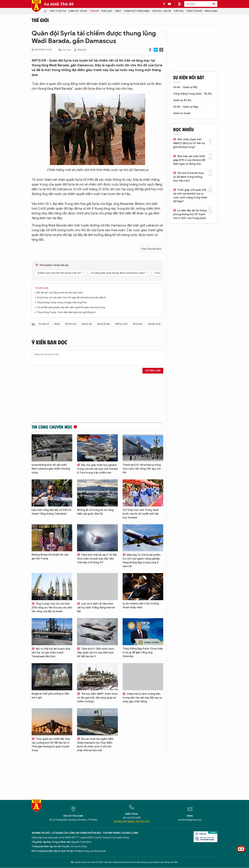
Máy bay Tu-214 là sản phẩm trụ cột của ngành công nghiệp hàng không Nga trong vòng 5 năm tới (141, 561)
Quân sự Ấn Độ (182, 100)
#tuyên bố (44, 324)
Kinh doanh (211, 11)
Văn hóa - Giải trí (161, 11)
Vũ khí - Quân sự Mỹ (185, 87)
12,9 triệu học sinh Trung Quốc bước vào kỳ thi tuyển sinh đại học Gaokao (141, 514)
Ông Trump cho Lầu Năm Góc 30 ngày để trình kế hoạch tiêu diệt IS (71, 298)
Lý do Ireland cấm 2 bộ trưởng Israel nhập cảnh (141, 606)
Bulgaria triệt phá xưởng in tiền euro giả (50, 696)
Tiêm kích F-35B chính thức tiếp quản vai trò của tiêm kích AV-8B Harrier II (96, 653)
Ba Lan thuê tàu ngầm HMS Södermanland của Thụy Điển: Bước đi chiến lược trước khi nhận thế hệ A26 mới (95, 745)
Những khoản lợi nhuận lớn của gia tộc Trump (50, 557)
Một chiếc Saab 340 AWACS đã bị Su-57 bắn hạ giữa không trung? (189, 143)
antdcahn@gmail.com (190, 820)
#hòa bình (138, 324)
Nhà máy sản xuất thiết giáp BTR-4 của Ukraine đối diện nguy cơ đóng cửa (189, 160)
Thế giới (94, 11)
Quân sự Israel (182, 113)
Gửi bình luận (153, 371)
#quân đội (87, 324)
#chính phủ (71, 324)
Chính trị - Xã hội (78, 11)
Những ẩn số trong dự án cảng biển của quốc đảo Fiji (95, 512)
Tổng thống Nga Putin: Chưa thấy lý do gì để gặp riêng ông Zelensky (143, 653)
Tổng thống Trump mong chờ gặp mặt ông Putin (62, 303)
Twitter (156, 50)
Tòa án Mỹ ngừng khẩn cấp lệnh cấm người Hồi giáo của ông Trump (71, 307)
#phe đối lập (104, 324)
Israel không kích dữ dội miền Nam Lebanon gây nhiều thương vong (51, 469)
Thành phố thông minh (137, 11)
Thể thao (179, 11)
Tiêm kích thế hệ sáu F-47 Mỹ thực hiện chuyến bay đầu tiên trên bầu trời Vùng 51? (97, 559)
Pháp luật (107, 11)
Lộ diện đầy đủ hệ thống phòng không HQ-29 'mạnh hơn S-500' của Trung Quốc (190, 214)
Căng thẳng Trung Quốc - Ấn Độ (192, 94)
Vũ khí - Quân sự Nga (186, 107)
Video (118, 11)
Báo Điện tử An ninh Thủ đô (36, 6)
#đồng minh (121, 324)
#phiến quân (154, 324)
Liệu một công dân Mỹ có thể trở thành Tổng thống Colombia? (51, 512)
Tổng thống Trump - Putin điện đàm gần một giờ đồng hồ (66, 312)
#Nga (57, 324)
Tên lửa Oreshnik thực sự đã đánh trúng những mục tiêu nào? (189, 177)
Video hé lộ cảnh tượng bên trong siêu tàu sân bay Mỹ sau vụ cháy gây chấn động (142, 698)
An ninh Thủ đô (59, 4)
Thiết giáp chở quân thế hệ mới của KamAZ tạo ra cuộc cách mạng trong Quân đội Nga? (190, 196)
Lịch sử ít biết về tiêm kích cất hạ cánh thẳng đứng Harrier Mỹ (96, 608)
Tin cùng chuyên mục (52, 427)
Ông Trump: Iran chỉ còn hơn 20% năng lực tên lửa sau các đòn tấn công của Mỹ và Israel (52, 608)
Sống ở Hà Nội (194, 11)
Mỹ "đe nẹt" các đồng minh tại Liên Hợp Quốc (60, 293)
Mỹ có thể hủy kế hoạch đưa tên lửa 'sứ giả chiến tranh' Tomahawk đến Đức (51, 653)
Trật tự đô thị (58, 11)
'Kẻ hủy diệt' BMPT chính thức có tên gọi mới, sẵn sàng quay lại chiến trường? (97, 698)
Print (161, 50)
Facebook (150, 50)
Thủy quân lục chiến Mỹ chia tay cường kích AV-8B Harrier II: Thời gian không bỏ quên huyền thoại (51, 745)
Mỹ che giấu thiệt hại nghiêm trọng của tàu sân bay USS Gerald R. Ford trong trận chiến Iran (97, 469)
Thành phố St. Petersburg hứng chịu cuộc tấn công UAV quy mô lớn (142, 469)
